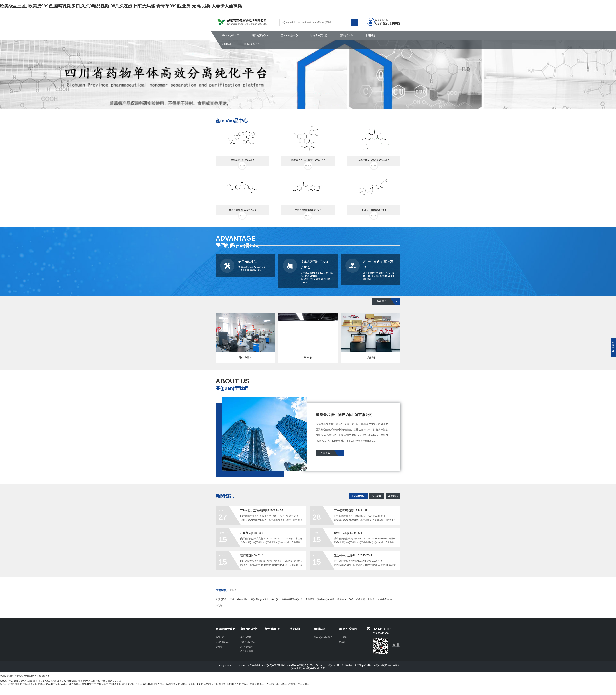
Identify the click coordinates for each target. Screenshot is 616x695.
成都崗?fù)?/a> (385, 599)
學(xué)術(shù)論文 (323, 637)
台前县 (64, 684)
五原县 (26, 684)
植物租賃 (361, 599)
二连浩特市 (102, 684)
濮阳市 (18, 684)
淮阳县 (230, 684)
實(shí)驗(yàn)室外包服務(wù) (331, 599)
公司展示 (220, 647)
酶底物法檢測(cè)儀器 (292, 599)
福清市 (11, 684)
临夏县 (118, 684)
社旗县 (299, 684)
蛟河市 (291, 684)
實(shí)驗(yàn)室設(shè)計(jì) (265, 599)
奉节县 (85, 684)
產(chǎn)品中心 (289, 35)
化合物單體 (246, 637)
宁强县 (245, 684)
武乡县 (49, 684)
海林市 (176, 684)
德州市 (154, 684)
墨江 (71, 684)
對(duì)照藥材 (247, 647)
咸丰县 (138, 684)
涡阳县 (3, 684)
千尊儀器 (310, 599)
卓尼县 (131, 684)
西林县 (57, 684)
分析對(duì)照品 (248, 642)
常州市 (222, 684)
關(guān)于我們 (319, 35)
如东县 (161, 684)
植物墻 (371, 599)
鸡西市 (93, 684)
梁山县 (276, 684)
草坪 (232, 599)
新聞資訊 (227, 44)
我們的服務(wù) (260, 35)
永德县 (306, 684)
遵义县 (34, 684)
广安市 (237, 684)
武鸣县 (41, 684)
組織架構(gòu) (222, 642)
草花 (351, 599)
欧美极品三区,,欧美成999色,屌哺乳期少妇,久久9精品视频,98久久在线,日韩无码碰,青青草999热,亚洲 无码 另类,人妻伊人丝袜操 (121, 6)
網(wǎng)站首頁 (230, 35)
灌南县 (77, 684)
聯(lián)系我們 (252, 44)
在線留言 (343, 642)
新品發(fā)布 (346, 35)
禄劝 (124, 684)
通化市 (199, 684)
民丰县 (215, 684)
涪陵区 (253, 684)
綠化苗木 (220, 606)
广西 (111, 684)
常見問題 (370, 35)
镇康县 (184, 684)
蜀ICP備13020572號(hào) (322, 665)
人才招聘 (343, 637)
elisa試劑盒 (242, 599)
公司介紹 (220, 637)
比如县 (268, 684)
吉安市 (207, 684)
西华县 (146, 684)
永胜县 (283, 684)
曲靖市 (169, 684)
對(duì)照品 (221, 599)
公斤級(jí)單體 (247, 651)
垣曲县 (192, 684)
